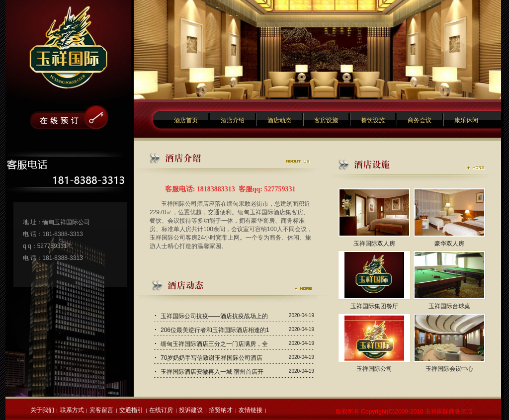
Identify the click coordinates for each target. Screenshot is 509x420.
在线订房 (161, 410)
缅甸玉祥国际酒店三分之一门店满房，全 (214, 344)
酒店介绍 (233, 120)
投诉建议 (191, 410)
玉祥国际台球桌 (449, 306)
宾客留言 (101, 410)
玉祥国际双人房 (374, 244)
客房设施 (326, 120)
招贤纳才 (221, 410)
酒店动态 (279, 120)
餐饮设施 (373, 120)
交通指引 (131, 410)
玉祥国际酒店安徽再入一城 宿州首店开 (212, 372)
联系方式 (72, 410)
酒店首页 (186, 120)
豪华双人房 (449, 244)
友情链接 (251, 410)
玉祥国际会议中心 (449, 369)
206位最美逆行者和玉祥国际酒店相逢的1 (215, 330)
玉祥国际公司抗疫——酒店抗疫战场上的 (214, 316)
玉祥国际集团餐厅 (374, 306)
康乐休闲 (466, 120)
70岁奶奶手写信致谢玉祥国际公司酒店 (212, 358)
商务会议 (420, 120)
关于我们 (42, 410)
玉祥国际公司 (374, 369)
